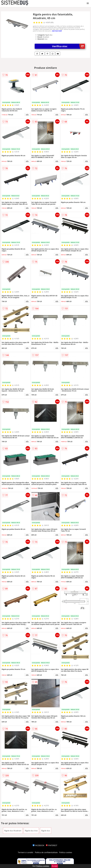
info (27, 114)
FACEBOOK (38, 845)
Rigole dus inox (31, 831)
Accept (55, 866)
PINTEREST (51, 845)
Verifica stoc (69, 46)
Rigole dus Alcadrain (13, 831)
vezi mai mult (57, 31)
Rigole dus (46, 831)
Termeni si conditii (26, 852)
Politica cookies (66, 852)
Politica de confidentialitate (46, 852)
